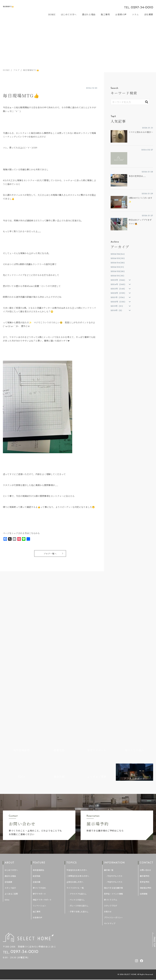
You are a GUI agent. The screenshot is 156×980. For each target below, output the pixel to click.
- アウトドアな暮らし (78, 775)
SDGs (7, 781)
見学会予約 (145, 763)
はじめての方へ (69, 14)
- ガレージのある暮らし (79, 787)
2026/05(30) (118, 258)
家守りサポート (39, 775)
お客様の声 (121, 14)
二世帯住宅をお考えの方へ (78, 757)
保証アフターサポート (42, 781)
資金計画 (37, 763)
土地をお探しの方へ (75, 763)
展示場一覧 (109, 751)
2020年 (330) (118, 302)
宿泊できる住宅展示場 (113, 769)
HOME (52, 14)
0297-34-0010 (142, 8)
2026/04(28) (118, 263)
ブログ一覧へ (50, 554)
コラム (135, 14)
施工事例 (105, 14)
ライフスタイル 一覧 (75, 769)
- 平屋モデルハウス (114, 763)
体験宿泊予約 (145, 769)
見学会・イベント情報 (113, 775)
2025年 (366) (118, 280)
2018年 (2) (116, 311)
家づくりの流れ (39, 769)
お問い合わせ (145, 751)
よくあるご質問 (11, 775)
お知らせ (108, 793)
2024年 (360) (118, 285)
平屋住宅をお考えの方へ (77, 751)
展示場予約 (145, 757)
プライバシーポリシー (113, 799)
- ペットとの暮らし (77, 781)
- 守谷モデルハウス (114, 757)
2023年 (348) (118, 289)
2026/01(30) (117, 276)
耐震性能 (37, 757)
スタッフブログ (111, 787)
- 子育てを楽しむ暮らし (79, 793)
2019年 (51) (117, 306)
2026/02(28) (118, 271)
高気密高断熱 (38, 751)
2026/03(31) (117, 267)
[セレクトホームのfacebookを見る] (118, 7)
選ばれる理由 (89, 14)
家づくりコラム (111, 781)
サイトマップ (110, 805)
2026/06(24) (118, 254)
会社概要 (149, 14)
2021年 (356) (118, 298)
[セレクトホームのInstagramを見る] (113, 7)
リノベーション (39, 787)
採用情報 (144, 775)
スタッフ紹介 (10, 769)
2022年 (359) (118, 293)
